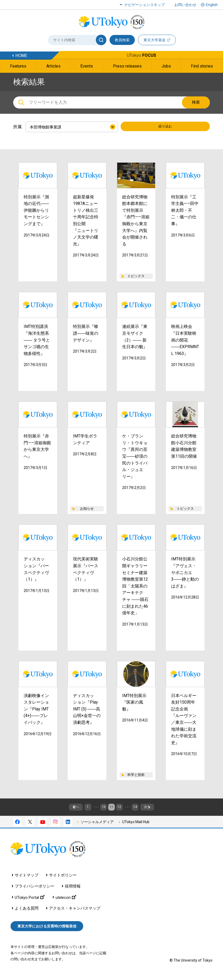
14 (156, 810)
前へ (42, 810)
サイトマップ (27, 880)
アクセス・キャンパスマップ (75, 913)
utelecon (66, 902)
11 (112, 810)
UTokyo (142, 55)
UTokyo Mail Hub (136, 827)
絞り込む (165, 127)
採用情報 (73, 891)
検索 (196, 102)
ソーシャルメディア (97, 827)
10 (97, 810)
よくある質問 (27, 913)
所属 (17, 127)
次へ (181, 810)
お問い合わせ (185, 5)
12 (126, 810)
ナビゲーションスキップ (145, 5)
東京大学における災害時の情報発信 (47, 931)
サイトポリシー (63, 880)
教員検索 (122, 40)
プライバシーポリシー (34, 891)
